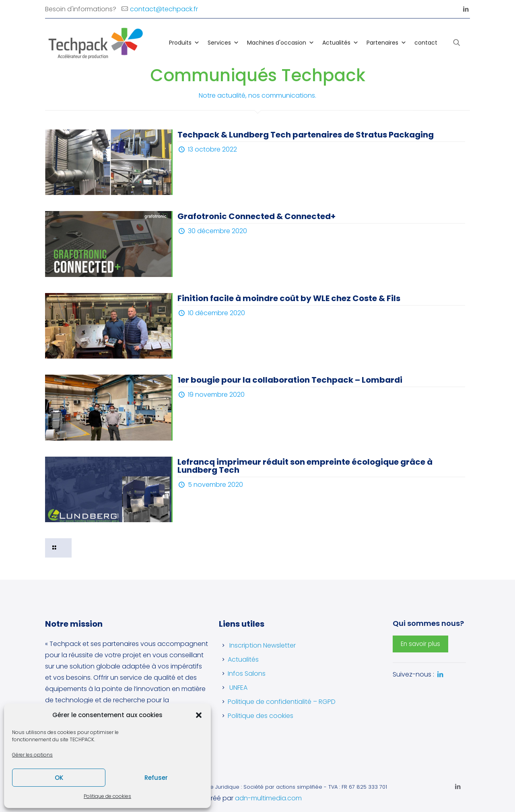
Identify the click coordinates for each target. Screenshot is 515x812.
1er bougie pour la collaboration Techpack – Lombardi (290, 380)
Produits (184, 43)
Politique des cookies (261, 716)
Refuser (156, 778)
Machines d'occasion (281, 43)
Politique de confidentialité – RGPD (282, 702)
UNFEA (238, 688)
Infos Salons (247, 674)
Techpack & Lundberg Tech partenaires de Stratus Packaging (306, 135)
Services (223, 43)
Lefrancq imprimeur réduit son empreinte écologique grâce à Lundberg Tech (305, 466)
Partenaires (386, 43)
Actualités (340, 43)
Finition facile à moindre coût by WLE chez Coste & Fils (289, 298)
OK (59, 778)
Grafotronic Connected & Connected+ (256, 216)
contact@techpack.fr (164, 9)
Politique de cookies (107, 796)
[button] (199, 715)
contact (426, 43)
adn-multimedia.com (268, 798)
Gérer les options (32, 755)
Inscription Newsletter (263, 645)
